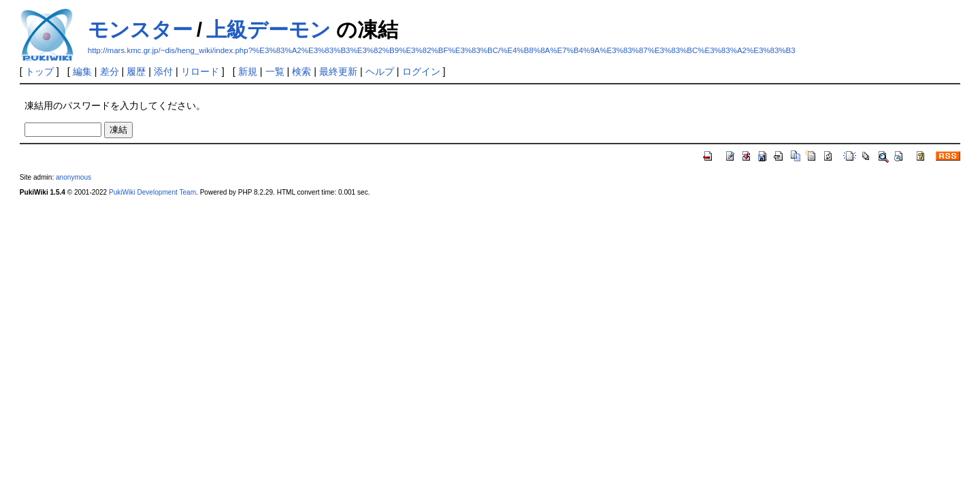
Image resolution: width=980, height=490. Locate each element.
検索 (301, 71)
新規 (248, 71)
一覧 (275, 71)
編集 (82, 71)
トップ (39, 71)
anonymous (73, 177)
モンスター (140, 30)
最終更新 (338, 71)
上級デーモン (268, 30)
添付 (163, 71)
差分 (110, 71)
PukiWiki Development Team (152, 192)
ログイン (421, 71)
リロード (200, 71)
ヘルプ (380, 71)
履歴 (136, 71)
